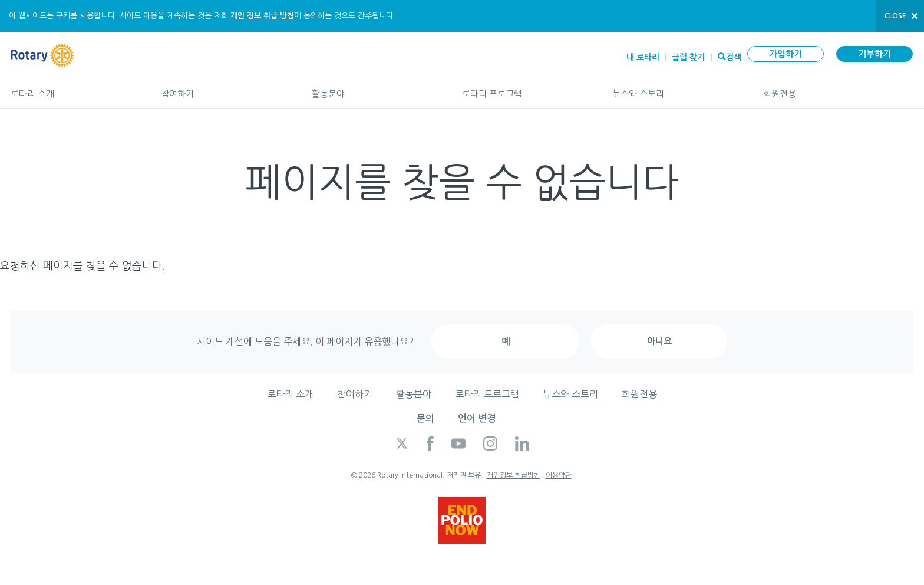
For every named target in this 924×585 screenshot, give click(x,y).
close (895, 16)
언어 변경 (477, 418)
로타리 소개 (74, 88)
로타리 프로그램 (525, 88)
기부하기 (874, 54)
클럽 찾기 (688, 57)
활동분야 (375, 88)
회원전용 (838, 88)
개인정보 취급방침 (514, 475)
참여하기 (224, 88)
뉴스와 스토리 (676, 88)
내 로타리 (643, 57)
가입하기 (786, 54)
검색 (734, 56)
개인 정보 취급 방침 (262, 16)
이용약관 (559, 475)
